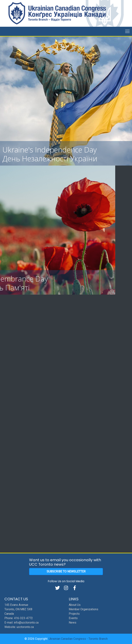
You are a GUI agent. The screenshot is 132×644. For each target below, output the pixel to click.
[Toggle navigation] (127, 31)
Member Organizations (84, 609)
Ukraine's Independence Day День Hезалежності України (50, 154)
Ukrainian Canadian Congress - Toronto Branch (78, 639)
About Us (75, 605)
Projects (74, 614)
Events (73, 618)
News (73, 623)
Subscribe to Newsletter (66, 571)
